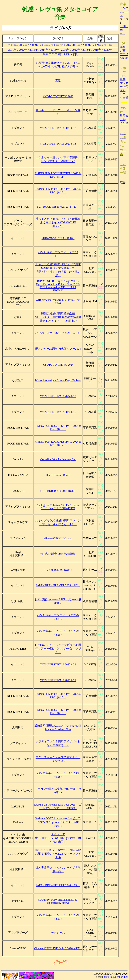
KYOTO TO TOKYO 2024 (58, 365)
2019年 (97, 50)
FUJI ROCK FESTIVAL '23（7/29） (58, 207)
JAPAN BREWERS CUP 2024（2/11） (58, 333)
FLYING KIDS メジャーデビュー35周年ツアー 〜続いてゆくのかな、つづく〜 (58, 649)
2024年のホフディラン (58, 538)
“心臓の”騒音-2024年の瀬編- (58, 554)
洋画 (123, 47)
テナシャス (58, 933)
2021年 (47, 54)
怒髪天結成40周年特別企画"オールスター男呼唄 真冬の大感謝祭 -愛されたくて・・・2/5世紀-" (58, 317)
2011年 (13, 50)
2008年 (87, 45)
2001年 (12, 45)
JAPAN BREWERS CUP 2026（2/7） (58, 885)
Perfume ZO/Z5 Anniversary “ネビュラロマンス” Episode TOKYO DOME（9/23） (58, 822)
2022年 (57, 54)
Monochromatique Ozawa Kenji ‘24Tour (58, 380)
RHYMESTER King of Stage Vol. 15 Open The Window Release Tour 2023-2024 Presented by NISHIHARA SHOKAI (58, 286)
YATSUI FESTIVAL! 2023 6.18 (58, 144)
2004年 (44, 45)
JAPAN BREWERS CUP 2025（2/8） (58, 585)
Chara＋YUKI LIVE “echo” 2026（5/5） (58, 948)
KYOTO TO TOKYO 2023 (58, 96)
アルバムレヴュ (124, 11)
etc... (123, 33)
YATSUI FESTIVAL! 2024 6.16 (58, 412)
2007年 (76, 45)
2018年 (87, 50)
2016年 (65, 50)
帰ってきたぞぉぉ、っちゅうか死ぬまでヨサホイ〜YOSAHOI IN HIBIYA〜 (58, 222)
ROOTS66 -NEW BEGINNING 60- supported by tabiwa (58, 901)
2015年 (55, 50)
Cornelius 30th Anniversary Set (58, 459)
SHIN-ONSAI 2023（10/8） (58, 238)
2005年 (55, 45)
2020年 (108, 50)
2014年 (44, 50)
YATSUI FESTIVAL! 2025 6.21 (58, 664)
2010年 (108, 45)
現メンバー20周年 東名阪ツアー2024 (58, 349)
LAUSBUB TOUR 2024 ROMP (58, 491)
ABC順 (124, 58)
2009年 (97, 45)
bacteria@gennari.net (116, 977)
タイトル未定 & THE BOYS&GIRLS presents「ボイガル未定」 (58, 838)
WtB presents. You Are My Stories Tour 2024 (58, 302)
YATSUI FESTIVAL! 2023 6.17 (58, 128)
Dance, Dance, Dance (58, 475)
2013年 (34, 50)
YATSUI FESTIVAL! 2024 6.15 (58, 396)
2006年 (66, 45)
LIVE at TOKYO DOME (58, 570)
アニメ (124, 54)
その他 (124, 123)
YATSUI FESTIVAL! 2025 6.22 (58, 680)
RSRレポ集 (71, 54)
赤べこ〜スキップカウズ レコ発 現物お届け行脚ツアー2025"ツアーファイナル (58, 854)
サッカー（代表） (124, 87)
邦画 (123, 51)
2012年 (23, 50)
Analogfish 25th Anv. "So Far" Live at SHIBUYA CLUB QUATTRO (58, 507)
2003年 (34, 45)
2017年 (76, 50)
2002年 (23, 45)
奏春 (58, 80)
